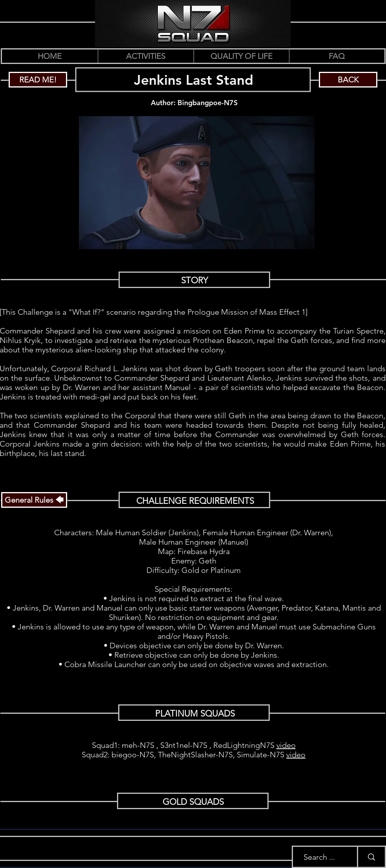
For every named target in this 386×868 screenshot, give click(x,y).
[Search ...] (319, 857)
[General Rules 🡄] (34, 500)
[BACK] (348, 80)
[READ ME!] (38, 80)
